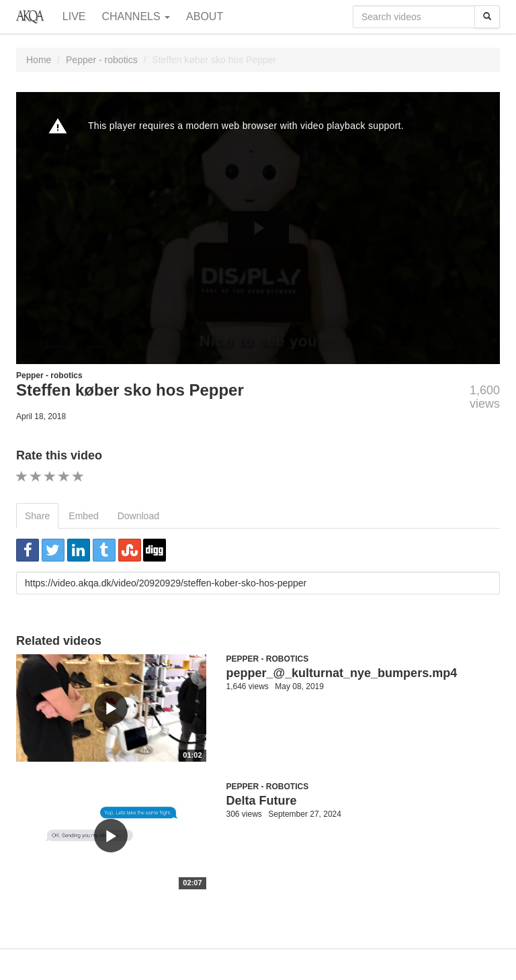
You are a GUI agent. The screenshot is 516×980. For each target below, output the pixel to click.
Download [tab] (138, 516)
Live (74, 16)
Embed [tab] (83, 516)
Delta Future (262, 801)
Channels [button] (136, 16)
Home (39, 60)
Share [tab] (37, 516)
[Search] (487, 17)
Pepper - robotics (102, 60)
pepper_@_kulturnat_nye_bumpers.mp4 (342, 673)
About (205, 16)
